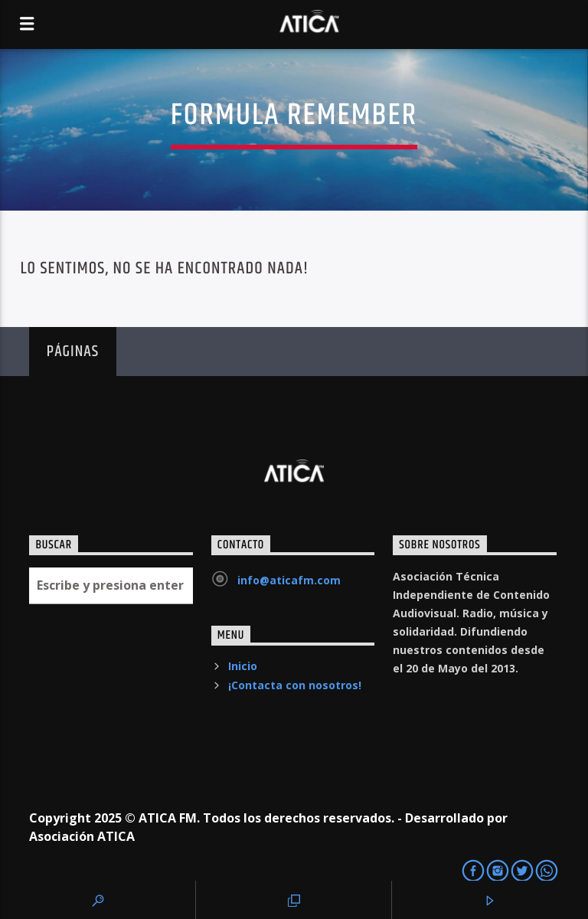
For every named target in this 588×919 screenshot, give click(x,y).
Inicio (243, 666)
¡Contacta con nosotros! (295, 685)
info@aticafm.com (289, 580)
